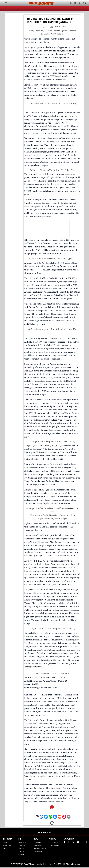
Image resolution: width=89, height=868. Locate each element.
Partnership (22, 842)
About (5, 842)
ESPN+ (65, 104)
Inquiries (21, 845)
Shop (5, 848)
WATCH (73, 3)
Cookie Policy (38, 851)
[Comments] (52, 808)
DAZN (65, 259)
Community (7, 845)
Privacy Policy (39, 842)
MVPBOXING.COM (20, 864)
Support (21, 848)
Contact (21, 854)
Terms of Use (38, 845)
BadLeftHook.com (49, 687)
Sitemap (21, 851)
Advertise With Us (40, 848)
